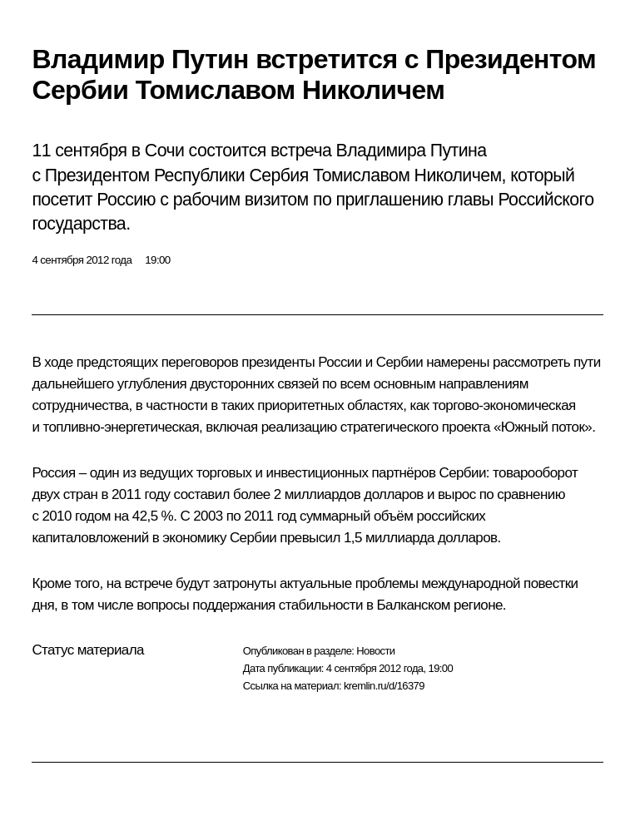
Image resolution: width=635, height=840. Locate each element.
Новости (375, 651)
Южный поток (543, 427)
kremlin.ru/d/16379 (384, 686)
